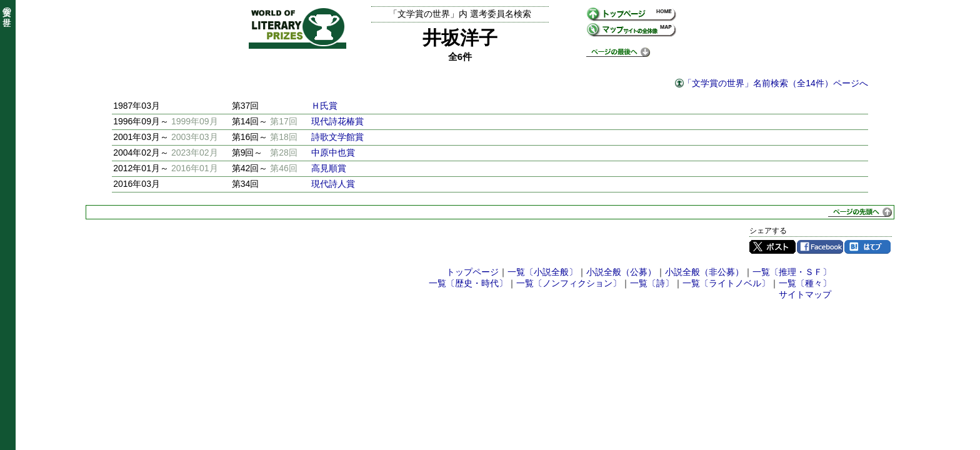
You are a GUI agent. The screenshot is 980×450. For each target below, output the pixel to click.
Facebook (820, 247)
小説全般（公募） (621, 272)
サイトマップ (805, 294)
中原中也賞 (333, 152)
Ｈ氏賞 (324, 106)
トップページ (472, 272)
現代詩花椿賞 (337, 121)
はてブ (867, 247)
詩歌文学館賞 (337, 137)
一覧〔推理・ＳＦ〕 (792, 272)
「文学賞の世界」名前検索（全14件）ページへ (776, 83)
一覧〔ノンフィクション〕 (569, 283)
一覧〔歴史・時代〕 (468, 283)
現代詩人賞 (333, 184)
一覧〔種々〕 (805, 283)
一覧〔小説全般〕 (542, 272)
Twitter (772, 247)
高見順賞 (329, 168)
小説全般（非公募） (704, 272)
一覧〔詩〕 (652, 283)
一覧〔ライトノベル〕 (726, 283)
